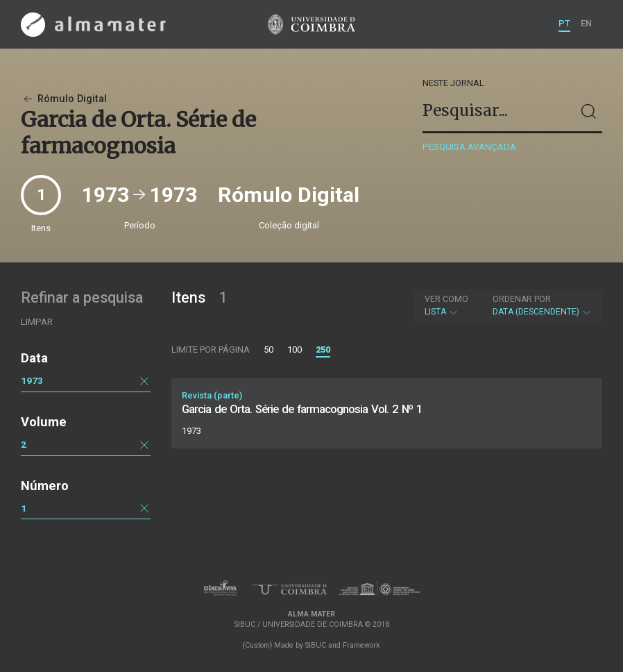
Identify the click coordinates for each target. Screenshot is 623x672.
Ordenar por (522, 299)
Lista (446, 305)
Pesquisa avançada (469, 147)
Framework (361, 645)
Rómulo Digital (64, 99)
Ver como (446, 299)
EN (586, 23)
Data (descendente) (542, 305)
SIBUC (316, 645)
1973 (32, 380)
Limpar (37, 322)
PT (564, 23)
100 (295, 350)
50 (268, 350)
